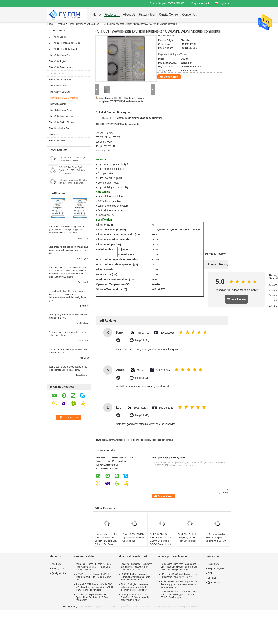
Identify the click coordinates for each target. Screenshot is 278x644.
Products (110, 15)
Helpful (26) (142, 340)
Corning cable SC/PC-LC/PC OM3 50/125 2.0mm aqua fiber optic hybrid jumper (136, 597)
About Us (129, 15)
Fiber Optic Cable (57, 104)
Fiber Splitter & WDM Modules (84, 24)
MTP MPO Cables (57, 37)
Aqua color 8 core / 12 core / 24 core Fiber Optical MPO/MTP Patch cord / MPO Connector (94, 567)
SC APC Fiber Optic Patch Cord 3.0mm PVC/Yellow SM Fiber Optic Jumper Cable (136, 567)
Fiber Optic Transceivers (61, 67)
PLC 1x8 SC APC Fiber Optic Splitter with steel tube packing (134, 538)
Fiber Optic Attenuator (59, 92)
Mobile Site (214, 583)
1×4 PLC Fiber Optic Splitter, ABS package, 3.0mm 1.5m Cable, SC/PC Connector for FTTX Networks (161, 541)
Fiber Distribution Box (59, 128)
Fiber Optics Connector (60, 80)
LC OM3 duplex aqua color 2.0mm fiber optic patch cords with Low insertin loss (135, 577)
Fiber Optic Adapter (58, 86)
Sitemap (212, 578)
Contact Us (190, 15)
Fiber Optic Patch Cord (60, 55)
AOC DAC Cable (57, 74)
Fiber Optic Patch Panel (60, 110)
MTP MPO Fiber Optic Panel (63, 49)
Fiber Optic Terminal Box (61, 116)
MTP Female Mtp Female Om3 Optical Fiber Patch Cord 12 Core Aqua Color (92, 597)
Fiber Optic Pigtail (57, 61)
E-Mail (211, 573)
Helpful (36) (142, 378)
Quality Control (169, 15)
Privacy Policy (70, 607)
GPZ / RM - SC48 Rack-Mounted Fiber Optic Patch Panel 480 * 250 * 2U (179, 576)
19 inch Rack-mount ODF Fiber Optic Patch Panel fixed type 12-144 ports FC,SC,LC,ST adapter (179, 595)
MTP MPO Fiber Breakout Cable (65, 43)
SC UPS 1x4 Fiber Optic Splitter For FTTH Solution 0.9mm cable (72, 170)
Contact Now (171, 77)
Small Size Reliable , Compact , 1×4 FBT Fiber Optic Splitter (188, 538)
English (225, 2)
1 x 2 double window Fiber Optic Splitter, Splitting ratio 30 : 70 (215, 538)
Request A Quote (201, 3)
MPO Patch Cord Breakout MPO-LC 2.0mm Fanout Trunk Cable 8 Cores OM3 (93, 577)
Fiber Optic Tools (57, 141)
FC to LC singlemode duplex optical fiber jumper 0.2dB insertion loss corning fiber (135, 587)
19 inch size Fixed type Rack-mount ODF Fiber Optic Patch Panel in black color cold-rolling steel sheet (179, 567)
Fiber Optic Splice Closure (61, 122)
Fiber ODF (54, 134)
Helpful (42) (142, 415)
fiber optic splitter (142, 440)
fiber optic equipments (162, 440)
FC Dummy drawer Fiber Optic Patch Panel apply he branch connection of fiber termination (179, 584)
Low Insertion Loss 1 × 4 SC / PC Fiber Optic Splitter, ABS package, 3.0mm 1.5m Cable (106, 539)
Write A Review (236, 299)
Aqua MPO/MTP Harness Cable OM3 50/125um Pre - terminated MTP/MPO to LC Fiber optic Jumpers (94, 587)
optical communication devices (117, 440)
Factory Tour (147, 15)
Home (97, 15)
